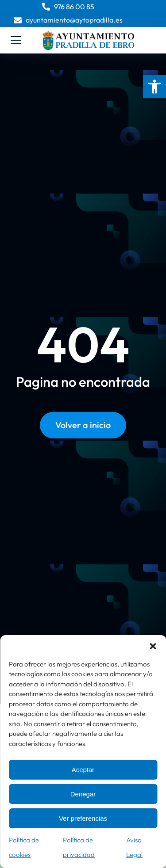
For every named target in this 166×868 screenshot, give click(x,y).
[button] (154, 87)
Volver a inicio (83, 425)
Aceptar (83, 770)
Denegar (83, 794)
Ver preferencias (83, 818)
